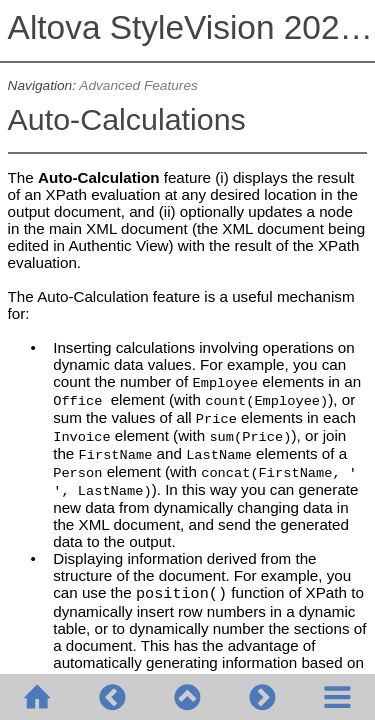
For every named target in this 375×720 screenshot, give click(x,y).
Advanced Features (138, 85)
